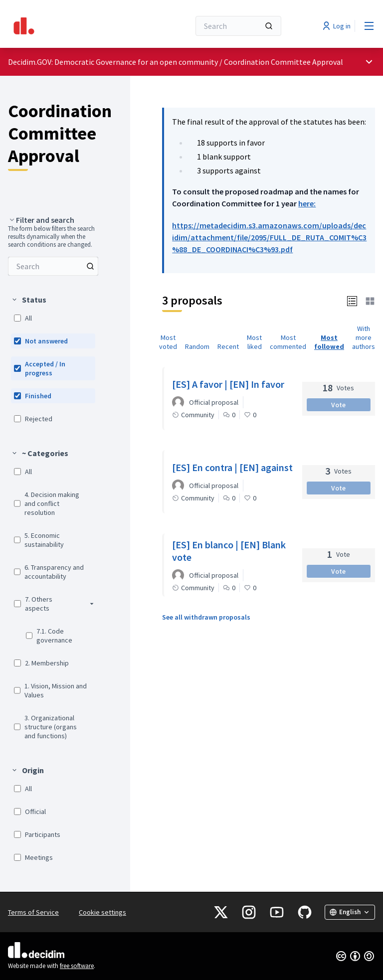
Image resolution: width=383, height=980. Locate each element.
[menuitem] (53, 266)
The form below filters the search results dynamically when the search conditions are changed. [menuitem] (51, 237)
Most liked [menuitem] (254, 342)
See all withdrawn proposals (206, 617)
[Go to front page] (74, 26)
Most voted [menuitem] (168, 342)
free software (77, 966)
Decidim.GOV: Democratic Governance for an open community (113, 62)
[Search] (238, 26)
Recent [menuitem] (228, 346)
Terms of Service (33, 912)
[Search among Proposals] (53, 266)
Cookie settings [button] (102, 912)
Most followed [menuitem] (329, 342)
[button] (352, 301)
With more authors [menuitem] (364, 337)
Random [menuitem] (197, 346)
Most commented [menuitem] (288, 342)
